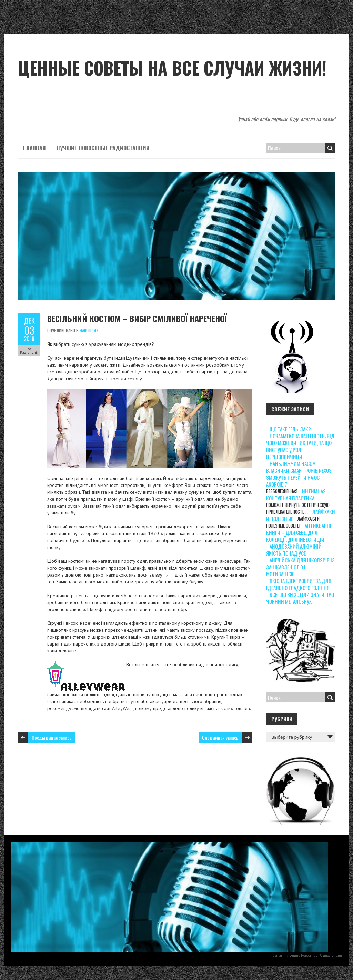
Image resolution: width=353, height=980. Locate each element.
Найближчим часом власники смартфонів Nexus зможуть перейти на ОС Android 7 (299, 474)
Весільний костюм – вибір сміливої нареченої (137, 318)
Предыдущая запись (52, 737)
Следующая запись (220, 737)
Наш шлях (89, 330)
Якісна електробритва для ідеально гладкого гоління (299, 584)
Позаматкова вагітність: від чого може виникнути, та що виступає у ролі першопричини (300, 446)
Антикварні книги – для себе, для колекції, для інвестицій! (299, 532)
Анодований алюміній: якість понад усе (294, 550)
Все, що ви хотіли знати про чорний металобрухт (300, 598)
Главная (34, 148)
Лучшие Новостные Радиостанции (103, 148)
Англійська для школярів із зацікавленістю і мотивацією (300, 567)
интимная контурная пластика (296, 494)
